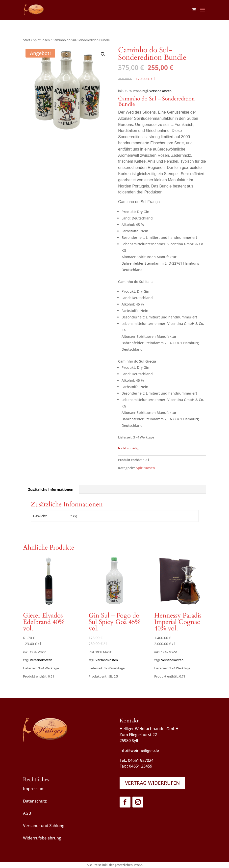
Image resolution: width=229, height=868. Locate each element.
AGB (27, 813)
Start (27, 40)
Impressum (34, 789)
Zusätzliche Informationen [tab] (51, 489)
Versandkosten (160, 91)
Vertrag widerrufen (152, 783)
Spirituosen (41, 40)
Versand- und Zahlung (44, 826)
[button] (103, 54)
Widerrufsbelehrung (42, 838)
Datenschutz (35, 801)
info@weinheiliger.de (139, 750)
